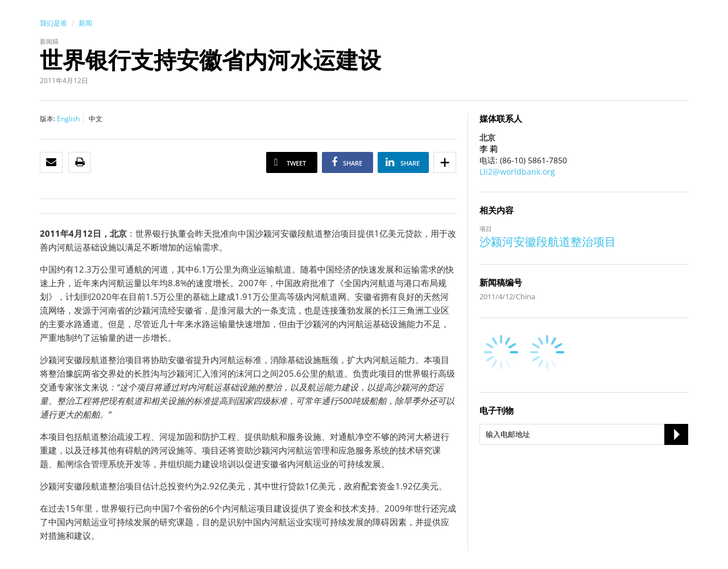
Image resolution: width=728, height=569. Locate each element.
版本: (47, 119)
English (68, 119)
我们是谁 (53, 23)
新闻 (85, 23)
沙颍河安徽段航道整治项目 (548, 242)
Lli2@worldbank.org (517, 172)
